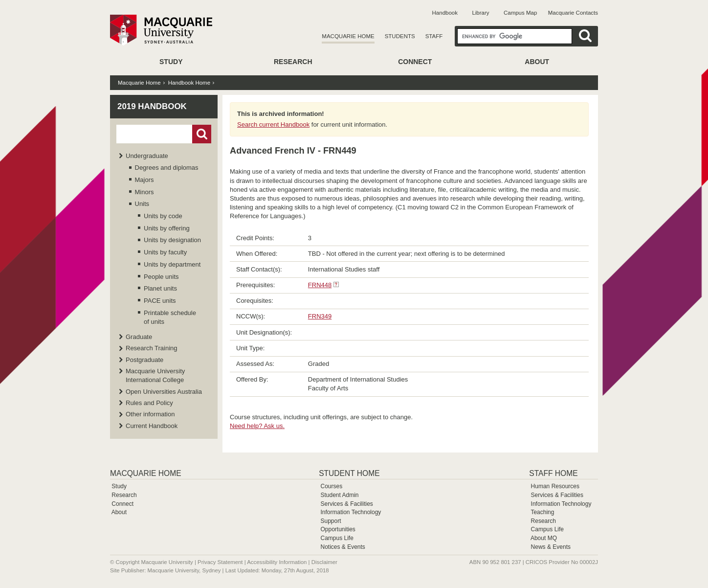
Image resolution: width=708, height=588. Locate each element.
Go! (202, 134)
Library (480, 13)
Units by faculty (165, 252)
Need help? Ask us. (257, 426)
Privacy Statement (220, 562)
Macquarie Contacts (573, 13)
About (537, 62)
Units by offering (167, 228)
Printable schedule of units (170, 317)
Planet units (160, 288)
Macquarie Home (348, 36)
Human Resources (555, 486)
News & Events (551, 547)
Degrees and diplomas (167, 168)
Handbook (445, 13)
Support (331, 521)
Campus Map (520, 13)
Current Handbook (152, 426)
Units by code (163, 216)
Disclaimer (324, 562)
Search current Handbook (273, 124)
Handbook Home (189, 83)
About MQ (544, 538)
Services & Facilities (346, 504)
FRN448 (320, 285)
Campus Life (337, 538)
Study (171, 62)
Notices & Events (343, 547)
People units (161, 277)
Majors (144, 180)
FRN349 (320, 316)
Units (142, 204)
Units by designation (172, 240)
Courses (331, 486)
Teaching (542, 512)
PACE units (160, 301)
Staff (434, 36)
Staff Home (553, 473)
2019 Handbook (152, 106)
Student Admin (339, 495)
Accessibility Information (277, 562)
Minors (144, 192)
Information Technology (351, 512)
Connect (415, 62)
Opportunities (338, 529)
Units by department (172, 264)
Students (400, 36)
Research (293, 62)
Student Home (349, 473)
